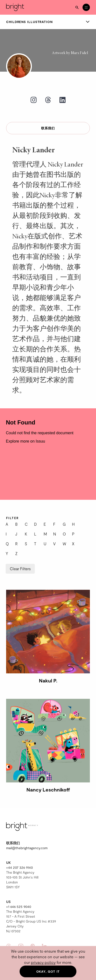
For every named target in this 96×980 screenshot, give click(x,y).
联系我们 (48, 128)
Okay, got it (48, 971)
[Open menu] (86, 7)
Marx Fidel (79, 53)
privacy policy (43, 962)
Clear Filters (20, 569)
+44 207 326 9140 (19, 867)
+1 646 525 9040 (19, 907)
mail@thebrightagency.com (27, 848)
